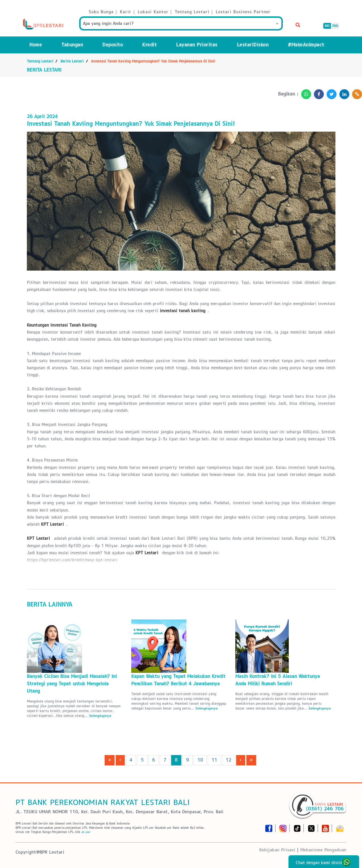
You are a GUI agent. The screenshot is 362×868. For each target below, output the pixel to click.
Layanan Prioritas (197, 45)
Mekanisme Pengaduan (323, 850)
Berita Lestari (72, 61)
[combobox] (181, 23)
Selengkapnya (100, 716)
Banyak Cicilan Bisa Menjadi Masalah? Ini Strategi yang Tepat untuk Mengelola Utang (72, 684)
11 (214, 760)
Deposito (113, 45)
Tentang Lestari (40, 61)
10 (200, 760)
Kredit (149, 45)
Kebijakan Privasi (277, 850)
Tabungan (72, 45)
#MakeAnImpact (306, 45)
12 (229, 760)
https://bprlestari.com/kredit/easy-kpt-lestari (72, 560)
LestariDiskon (253, 45)
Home (36, 45)
